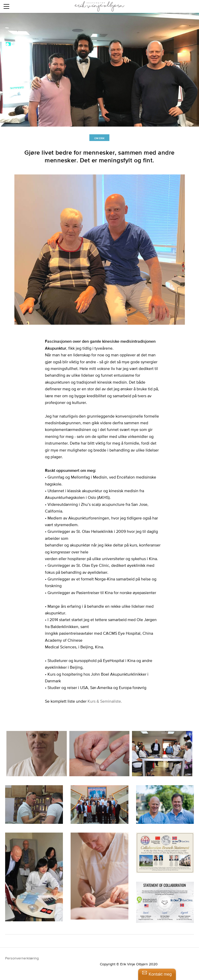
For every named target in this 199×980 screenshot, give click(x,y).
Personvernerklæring (22, 958)
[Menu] (6, 6)
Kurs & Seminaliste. (105, 701)
